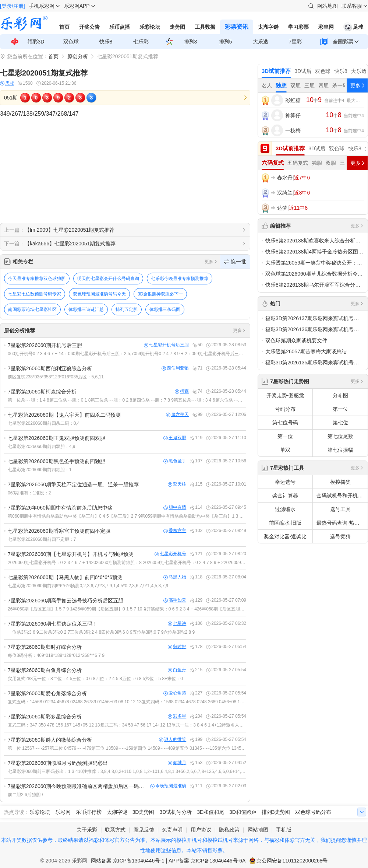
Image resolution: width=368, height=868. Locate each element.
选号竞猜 (340, 536)
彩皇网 (326, 27)
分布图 (340, 395)
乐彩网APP (77, 6)
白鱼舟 (177, 670)
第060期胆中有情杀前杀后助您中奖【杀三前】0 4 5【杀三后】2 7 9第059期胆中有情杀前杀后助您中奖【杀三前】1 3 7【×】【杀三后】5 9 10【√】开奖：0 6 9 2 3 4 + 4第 (127, 516)
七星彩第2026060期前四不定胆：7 (42, 539)
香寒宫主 (175, 531)
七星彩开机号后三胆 (166, 345)
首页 (64, 27)
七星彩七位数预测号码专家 (35, 294)
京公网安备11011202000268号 (292, 861)
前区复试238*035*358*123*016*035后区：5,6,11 (56, 377)
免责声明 (172, 830)
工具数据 (205, 27)
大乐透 (261, 42)
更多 (211, 262)
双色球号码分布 (313, 812)
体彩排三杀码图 (165, 309)
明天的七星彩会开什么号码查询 (108, 279)
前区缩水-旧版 (285, 523)
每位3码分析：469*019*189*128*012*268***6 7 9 (56, 655)
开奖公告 (89, 27)
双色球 (71, 42)
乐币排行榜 (89, 812)
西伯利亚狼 (175, 368)
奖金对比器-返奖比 (285, 536)
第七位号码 (285, 423)
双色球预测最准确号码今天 (99, 294)
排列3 (191, 42)
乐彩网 (63, 812)
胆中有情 (175, 507)
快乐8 (106, 42)
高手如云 (175, 600)
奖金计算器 (285, 496)
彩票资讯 (237, 27)
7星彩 (296, 42)
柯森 (182, 391)
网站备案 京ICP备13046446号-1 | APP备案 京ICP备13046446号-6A (168, 861)
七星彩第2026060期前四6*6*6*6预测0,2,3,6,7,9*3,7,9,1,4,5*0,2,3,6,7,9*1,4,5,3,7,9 (88, 586)
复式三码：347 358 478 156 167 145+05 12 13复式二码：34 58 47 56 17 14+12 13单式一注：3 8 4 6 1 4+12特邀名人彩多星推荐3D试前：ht (127, 725)
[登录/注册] (13, 6)
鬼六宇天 (177, 415)
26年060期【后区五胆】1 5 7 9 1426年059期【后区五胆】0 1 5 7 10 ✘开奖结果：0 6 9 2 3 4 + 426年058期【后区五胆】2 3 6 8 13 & (127, 609)
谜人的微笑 (173, 740)
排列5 (226, 42)
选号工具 (340, 509)
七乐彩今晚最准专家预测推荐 (180, 279)
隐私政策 (229, 830)
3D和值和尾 (210, 812)
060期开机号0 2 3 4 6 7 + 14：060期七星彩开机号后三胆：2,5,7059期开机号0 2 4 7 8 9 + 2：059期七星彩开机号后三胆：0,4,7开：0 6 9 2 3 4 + (127, 354)
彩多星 (177, 716)
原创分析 (78, 56)
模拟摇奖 (340, 482)
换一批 (235, 262)
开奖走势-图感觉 (285, 395)
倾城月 (177, 763)
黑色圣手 (175, 461)
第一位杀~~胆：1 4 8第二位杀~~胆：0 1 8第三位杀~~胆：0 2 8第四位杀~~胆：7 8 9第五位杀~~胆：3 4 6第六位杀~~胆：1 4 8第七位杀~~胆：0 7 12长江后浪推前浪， (127, 400)
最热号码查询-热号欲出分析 (342, 523)
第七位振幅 (340, 450)
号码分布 (285, 409)
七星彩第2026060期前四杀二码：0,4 (44, 423)
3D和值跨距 (243, 812)
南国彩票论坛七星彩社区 (32, 309)
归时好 (177, 647)
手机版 (284, 830)
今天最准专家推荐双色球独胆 (37, 279)
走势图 (177, 27)
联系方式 (115, 830)
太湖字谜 (268, 27)
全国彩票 (343, 42)
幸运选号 (285, 482)
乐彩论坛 (150, 27)
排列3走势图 (276, 812)
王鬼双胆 (175, 438)
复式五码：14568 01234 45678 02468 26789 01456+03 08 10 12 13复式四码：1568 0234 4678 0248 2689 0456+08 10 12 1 (127, 702)
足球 (353, 27)
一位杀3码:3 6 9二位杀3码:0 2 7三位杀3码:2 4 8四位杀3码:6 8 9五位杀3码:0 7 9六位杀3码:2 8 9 (101, 632)
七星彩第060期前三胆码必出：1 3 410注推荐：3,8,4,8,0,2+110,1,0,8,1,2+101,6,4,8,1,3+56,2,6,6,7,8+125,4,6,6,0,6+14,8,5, (127, 771)
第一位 (340, 409)
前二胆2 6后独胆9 (25, 795)
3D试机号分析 (176, 812)
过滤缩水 (285, 509)
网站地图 (328, 6)
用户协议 (201, 830)
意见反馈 (144, 830)
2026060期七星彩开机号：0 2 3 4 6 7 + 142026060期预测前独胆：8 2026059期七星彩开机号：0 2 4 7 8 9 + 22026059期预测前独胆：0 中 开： (127, 563)
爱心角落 (175, 693)
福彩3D (36, 42)
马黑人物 (175, 577)
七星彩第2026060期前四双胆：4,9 (41, 447)
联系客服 (352, 6)
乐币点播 (120, 27)
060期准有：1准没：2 (29, 493)
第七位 (340, 423)
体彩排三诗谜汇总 (86, 309)
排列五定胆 (127, 309)
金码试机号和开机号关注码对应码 (342, 496)
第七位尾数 (340, 436)
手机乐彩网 (42, 6)
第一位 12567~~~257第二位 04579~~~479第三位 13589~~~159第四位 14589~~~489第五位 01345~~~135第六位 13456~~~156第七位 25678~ (127, 748)
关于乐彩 (87, 830)
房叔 (7, 83)
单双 (285, 450)
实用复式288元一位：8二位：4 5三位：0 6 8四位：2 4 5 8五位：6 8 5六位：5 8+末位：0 (95, 679)
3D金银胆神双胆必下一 (160, 294)
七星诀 (177, 624)
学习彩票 (298, 27)
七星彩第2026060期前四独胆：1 (40, 470)
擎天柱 (177, 484)
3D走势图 (144, 812)
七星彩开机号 (170, 554)
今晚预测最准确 (168, 786)
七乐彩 (141, 42)
